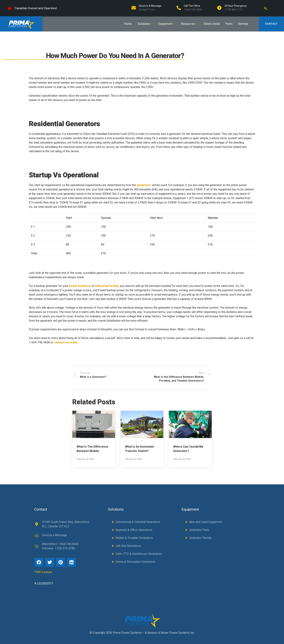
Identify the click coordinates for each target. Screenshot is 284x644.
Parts (228, 24)
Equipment (166, 24)
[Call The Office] (179, 8)
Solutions (144, 24)
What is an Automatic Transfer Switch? (140, 449)
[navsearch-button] (266, 8)
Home (127, 24)
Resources (188, 24)
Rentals (243, 24)
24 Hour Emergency (236, 6)
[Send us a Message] (134, 8)
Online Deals (211, 24)
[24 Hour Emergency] (219, 8)
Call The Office (192, 6)
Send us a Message (150, 6)
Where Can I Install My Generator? (188, 449)
